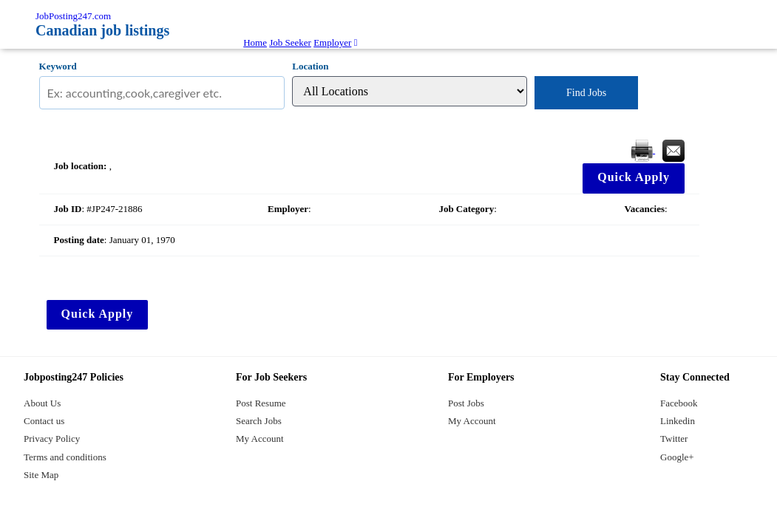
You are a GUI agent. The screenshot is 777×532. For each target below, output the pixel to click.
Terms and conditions (65, 457)
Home (255, 42)
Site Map (41, 475)
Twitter (674, 439)
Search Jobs (259, 421)
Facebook (679, 403)
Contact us (44, 421)
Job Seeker (290, 42)
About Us (42, 403)
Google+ (677, 457)
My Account (260, 439)
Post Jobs (466, 403)
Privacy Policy (52, 439)
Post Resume (261, 403)
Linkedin (678, 421)
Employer (332, 42)
